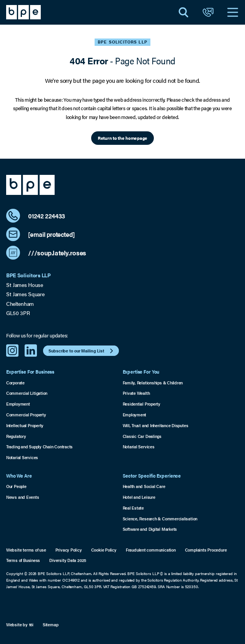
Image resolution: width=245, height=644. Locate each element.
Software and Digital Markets (150, 529)
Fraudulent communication (151, 550)
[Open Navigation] (233, 12)
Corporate (15, 383)
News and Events (23, 497)
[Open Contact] (208, 12)
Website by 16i (20, 625)
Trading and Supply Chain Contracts (39, 447)
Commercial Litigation (27, 393)
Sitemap (51, 625)
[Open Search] (183, 12)
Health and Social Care (144, 486)
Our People (16, 486)
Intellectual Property (25, 425)
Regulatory (16, 436)
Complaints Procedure (206, 550)
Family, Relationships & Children (153, 383)
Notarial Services (22, 457)
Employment (18, 404)
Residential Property (142, 404)
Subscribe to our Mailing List (82, 351)
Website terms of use (26, 550)
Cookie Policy (104, 550)
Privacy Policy (69, 550)
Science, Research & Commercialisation (160, 519)
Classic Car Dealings (142, 436)
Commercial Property (26, 415)
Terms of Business (23, 560)
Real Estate (133, 508)
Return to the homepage (122, 138)
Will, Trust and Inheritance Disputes (156, 425)
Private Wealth (136, 393)
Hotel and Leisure (139, 497)
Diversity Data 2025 (68, 560)
